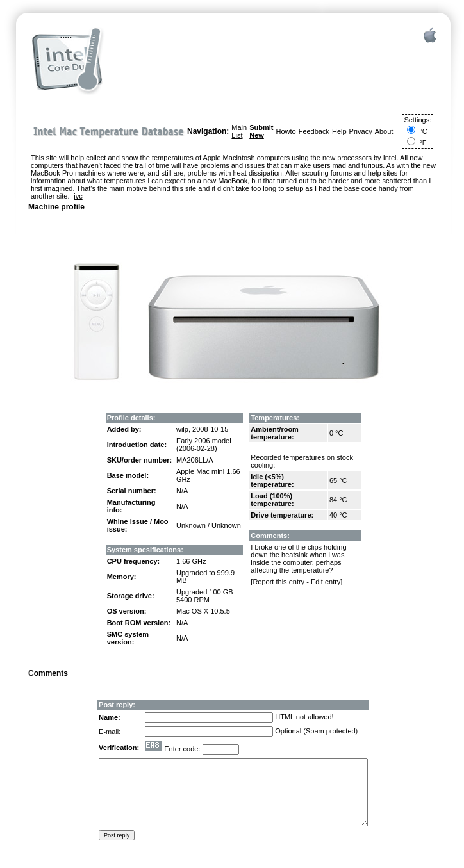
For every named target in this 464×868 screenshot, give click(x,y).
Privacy (361, 131)
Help (339, 131)
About (384, 131)
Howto (286, 131)
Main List (239, 131)
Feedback (314, 131)
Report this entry (278, 582)
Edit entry (326, 582)
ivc (78, 196)
